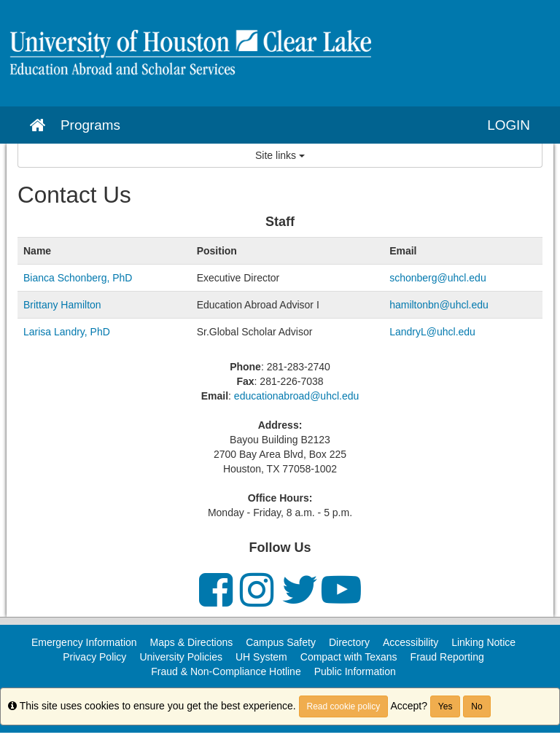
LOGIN (509, 125)
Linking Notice (483, 642)
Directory (349, 642)
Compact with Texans (349, 657)
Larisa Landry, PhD (67, 332)
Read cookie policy (344, 706)
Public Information (355, 671)
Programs (90, 125)
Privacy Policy (94, 657)
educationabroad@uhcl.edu (296, 396)
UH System (261, 657)
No (477, 706)
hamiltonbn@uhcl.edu (439, 305)
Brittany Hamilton (62, 305)
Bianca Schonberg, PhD (78, 278)
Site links (280, 155)
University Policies (181, 657)
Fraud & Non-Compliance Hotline (226, 671)
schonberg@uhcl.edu (438, 278)
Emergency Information (84, 642)
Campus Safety (281, 642)
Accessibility (411, 642)
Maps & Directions (192, 642)
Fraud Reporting (447, 657)
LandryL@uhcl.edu (434, 332)
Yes (446, 706)
